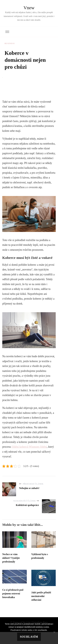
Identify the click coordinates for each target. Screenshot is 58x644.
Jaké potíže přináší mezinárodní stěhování (41, 596)
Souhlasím (29, 637)
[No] (54, 632)
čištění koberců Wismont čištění (29, 447)
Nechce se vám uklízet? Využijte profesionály (11, 558)
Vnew (29, 8)
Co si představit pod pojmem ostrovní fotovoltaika (13, 594)
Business (10, 43)
